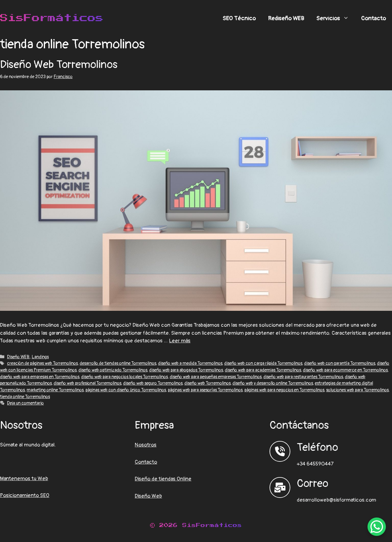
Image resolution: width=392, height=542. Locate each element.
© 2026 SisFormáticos (196, 525)
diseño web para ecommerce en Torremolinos (345, 370)
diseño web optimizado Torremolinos (113, 370)
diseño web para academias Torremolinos (263, 370)
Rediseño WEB (286, 18)
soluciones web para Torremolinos (357, 390)
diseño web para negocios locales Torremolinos (124, 377)
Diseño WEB (18, 357)
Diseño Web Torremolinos (59, 65)
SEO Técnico (239, 18)
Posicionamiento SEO (25, 495)
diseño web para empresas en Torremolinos (40, 377)
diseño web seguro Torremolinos (153, 383)
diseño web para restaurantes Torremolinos (303, 377)
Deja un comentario (25, 403)
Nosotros (146, 445)
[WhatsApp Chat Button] (377, 527)
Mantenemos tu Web (24, 478)
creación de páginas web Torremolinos (42, 363)
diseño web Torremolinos (207, 383)
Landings (40, 357)
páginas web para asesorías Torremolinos (205, 390)
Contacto (373, 18)
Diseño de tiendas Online (163, 479)
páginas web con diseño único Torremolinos (126, 390)
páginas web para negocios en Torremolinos (284, 390)
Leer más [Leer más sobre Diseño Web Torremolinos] (180, 341)
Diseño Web (148, 496)
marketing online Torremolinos (55, 390)
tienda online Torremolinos (25, 397)
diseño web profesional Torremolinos (87, 383)
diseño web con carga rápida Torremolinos (263, 363)
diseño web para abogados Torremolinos (186, 370)
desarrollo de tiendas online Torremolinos (118, 363)
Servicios (336, 18)
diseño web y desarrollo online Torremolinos (273, 383)
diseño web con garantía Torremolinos (339, 363)
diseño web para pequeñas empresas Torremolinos (215, 377)
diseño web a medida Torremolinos (190, 363)
